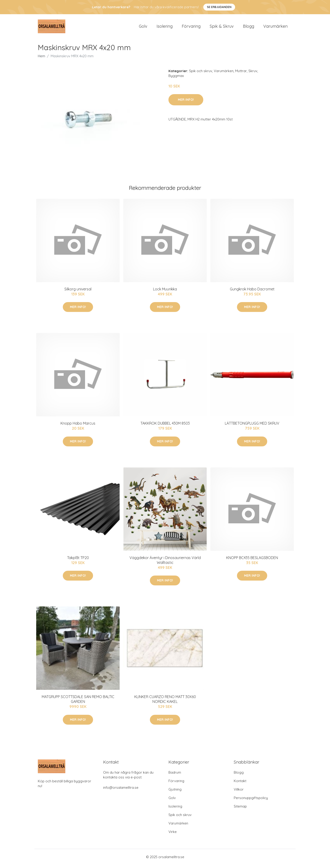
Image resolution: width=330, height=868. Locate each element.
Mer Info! (186, 103)
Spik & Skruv (222, 28)
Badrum (175, 776)
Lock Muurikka (165, 292)
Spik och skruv (201, 74)
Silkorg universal (78, 292)
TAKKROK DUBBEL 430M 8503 (165, 426)
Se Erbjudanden (219, 7)
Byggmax (176, 79)
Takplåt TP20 (78, 561)
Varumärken (275, 28)
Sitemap (240, 809)
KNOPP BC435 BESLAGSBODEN (252, 561)
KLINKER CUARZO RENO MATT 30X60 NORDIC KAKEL (165, 702)
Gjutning (175, 793)
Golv (143, 28)
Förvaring (191, 28)
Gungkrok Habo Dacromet (252, 292)
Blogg (249, 28)
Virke (173, 835)
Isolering (165, 28)
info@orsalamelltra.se (121, 791)
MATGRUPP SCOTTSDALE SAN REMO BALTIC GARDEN (78, 702)
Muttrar (241, 74)
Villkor (239, 793)
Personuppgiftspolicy (251, 801)
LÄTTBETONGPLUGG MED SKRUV (252, 426)
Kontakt (240, 784)
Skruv (253, 74)
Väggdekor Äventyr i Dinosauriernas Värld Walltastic (165, 563)
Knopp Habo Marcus (78, 426)
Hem (41, 59)
